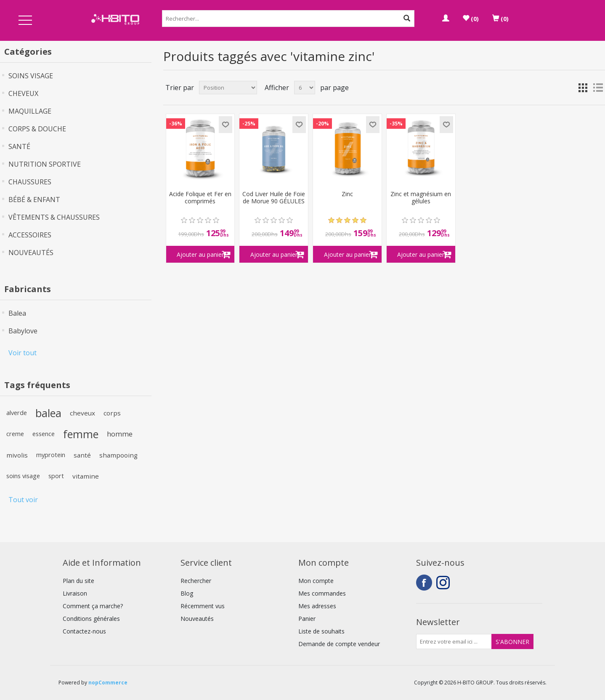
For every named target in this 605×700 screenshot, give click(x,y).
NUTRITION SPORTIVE (45, 164)
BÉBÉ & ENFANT (34, 200)
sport (56, 476)
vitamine (86, 476)
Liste (598, 88)
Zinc (347, 194)
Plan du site (78, 581)
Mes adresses (317, 606)
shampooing (118, 455)
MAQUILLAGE (30, 111)
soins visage (23, 476)
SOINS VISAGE (31, 76)
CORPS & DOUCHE (37, 129)
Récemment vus (203, 606)
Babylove (23, 331)
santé (82, 455)
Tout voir (23, 500)
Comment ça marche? (93, 606)
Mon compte (316, 581)
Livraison (75, 593)
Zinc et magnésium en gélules (421, 198)
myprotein (51, 455)
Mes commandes (322, 593)
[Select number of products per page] (305, 88)
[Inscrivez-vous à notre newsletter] (454, 641)
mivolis (17, 455)
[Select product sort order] (228, 88)
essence (44, 434)
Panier (307, 619)
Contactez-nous (84, 631)
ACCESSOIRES (30, 235)
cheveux (82, 413)
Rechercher (196, 581)
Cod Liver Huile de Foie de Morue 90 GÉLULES (274, 198)
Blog (187, 593)
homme (120, 434)
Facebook (424, 583)
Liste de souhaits (321, 631)
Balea (17, 313)
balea (48, 413)
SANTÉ (19, 146)
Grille (583, 88)
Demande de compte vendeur (339, 644)
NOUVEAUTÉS (31, 253)
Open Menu (25, 21)
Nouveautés (197, 619)
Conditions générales (91, 619)
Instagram (444, 583)
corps (112, 413)
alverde (17, 413)
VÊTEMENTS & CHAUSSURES (54, 217)
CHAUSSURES (30, 182)
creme (15, 434)
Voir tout (23, 353)
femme (81, 434)
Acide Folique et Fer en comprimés (200, 198)
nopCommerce (108, 683)
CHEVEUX (23, 93)
